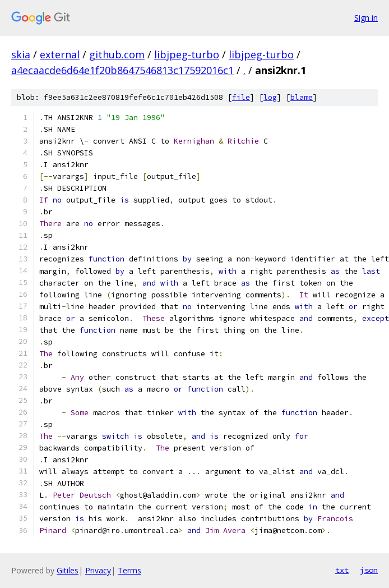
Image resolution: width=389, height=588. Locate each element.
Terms (129, 570)
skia (21, 54)
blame (302, 97)
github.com (117, 54)
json (369, 570)
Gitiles (68, 570)
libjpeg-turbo (187, 54)
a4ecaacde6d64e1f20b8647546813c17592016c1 (122, 70)
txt (342, 570)
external (60, 54)
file (241, 97)
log (270, 97)
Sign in (366, 18)
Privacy (98, 570)
